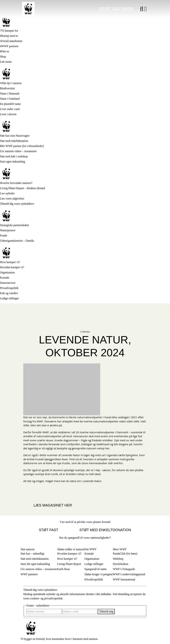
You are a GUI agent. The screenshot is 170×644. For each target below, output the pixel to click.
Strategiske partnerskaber (14, 225)
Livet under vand (10, 109)
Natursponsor (8, 230)
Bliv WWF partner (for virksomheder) (22, 146)
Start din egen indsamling (35, 564)
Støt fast (49, 530)
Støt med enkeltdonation (14, 141)
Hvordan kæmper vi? (12, 267)
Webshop (118, 559)
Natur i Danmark (10, 93)
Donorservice (8, 283)
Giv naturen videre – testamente (18, 151)
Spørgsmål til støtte (96, 569)
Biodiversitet (7, 88)
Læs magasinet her (53, 505)
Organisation (7, 272)
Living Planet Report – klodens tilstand (22, 188)
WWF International (124, 579)
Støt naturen (116, 9)
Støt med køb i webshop (14, 156)
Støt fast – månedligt (32, 554)
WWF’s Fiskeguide (124, 569)
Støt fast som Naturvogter (15, 136)
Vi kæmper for (10, 31)
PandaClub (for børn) (125, 554)
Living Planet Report (69, 564)
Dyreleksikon (120, 564)
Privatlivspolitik (9, 288)
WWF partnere (10, 46)
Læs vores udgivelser (12, 199)
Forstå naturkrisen (12, 41)
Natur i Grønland (10, 99)
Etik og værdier (9, 293)
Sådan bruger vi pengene (99, 574)
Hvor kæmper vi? (10, 262)
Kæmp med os (10, 36)
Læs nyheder (7, 193)
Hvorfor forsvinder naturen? (16, 183)
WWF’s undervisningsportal (129, 574)
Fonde (4, 235)
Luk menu (6, 62)
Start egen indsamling (13, 162)
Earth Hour (64, 569)
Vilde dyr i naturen (11, 83)
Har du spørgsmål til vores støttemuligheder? (85, 538)
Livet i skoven (8, 114)
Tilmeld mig (106, 611)
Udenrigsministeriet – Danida (17, 241)
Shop (3, 57)
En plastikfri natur (10, 104)
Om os (5, 51)
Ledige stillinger (9, 298)
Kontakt (5, 278)
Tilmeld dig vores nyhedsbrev (17, 204)
